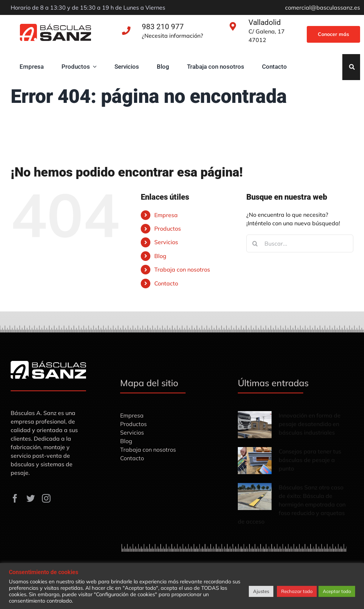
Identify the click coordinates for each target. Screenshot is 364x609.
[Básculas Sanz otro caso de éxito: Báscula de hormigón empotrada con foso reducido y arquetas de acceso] (255, 497)
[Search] (352, 67)
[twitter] (31, 498)
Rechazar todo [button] (297, 591)
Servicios (166, 242)
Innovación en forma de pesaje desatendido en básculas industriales (310, 424)
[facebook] (15, 498)
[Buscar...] (300, 243)
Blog (160, 256)
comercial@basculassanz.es (323, 7)
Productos (168, 229)
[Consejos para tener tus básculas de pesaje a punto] (255, 461)
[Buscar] (255, 243)
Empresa (166, 215)
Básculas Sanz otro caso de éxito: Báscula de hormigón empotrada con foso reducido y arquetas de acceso (292, 504)
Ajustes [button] (261, 591)
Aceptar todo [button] (337, 591)
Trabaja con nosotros (182, 269)
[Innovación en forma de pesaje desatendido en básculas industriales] (255, 425)
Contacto (166, 283)
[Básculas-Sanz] (55, 27)
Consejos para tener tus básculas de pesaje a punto (310, 460)
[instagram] (46, 498)
